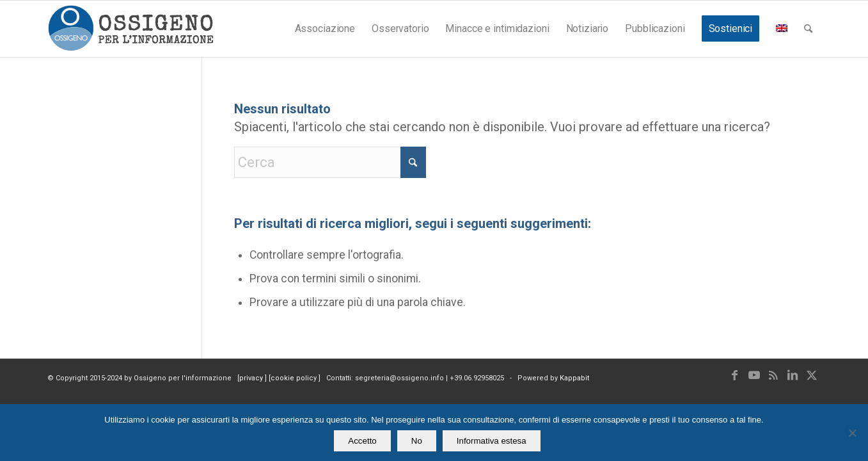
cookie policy (295, 378)
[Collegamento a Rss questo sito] (773, 375)
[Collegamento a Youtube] (754, 375)
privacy (252, 378)
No (417, 441)
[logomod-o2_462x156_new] (131, 29)
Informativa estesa (492, 441)
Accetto (362, 441)
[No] (852, 433)
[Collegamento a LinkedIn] (793, 375)
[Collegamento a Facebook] (735, 375)
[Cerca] (808, 29)
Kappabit (574, 378)
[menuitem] (325, 29)
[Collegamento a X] (812, 375)
